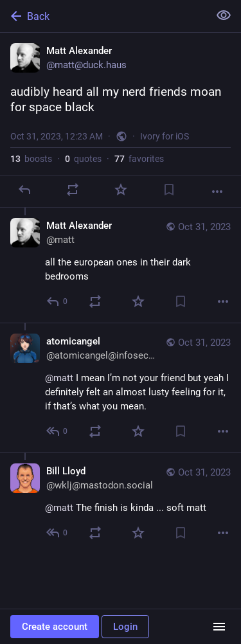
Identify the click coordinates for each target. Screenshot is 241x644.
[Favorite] (121, 190)
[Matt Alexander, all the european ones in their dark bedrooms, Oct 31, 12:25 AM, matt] (121, 265)
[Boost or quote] (73, 190)
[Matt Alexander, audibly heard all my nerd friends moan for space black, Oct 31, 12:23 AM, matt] (121, 120)
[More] (217, 192)
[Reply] (24, 190)
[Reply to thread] (58, 301)
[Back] (103, 16)
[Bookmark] (169, 190)
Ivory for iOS (165, 136)
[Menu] (219, 627)
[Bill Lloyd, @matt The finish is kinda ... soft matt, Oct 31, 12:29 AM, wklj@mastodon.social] (121, 503)
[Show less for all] (224, 15)
